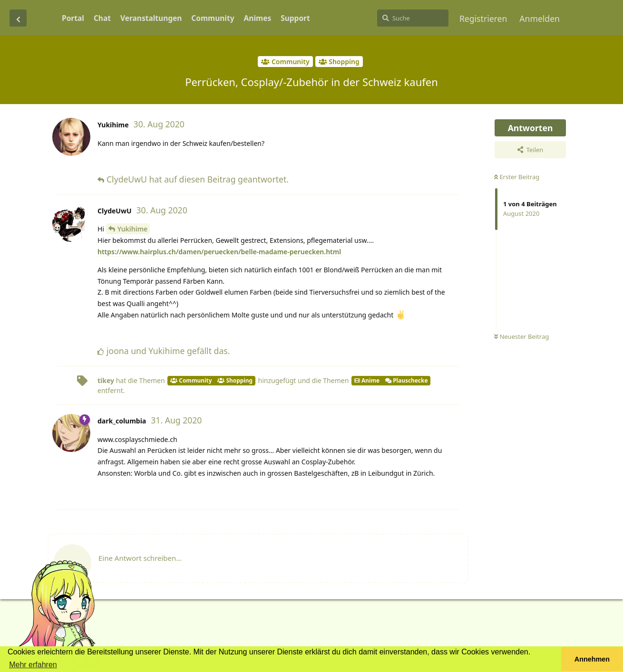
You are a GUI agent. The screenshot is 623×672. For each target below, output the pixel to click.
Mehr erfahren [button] (33, 665)
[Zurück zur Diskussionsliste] (18, 18)
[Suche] (413, 18)
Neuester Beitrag (521, 336)
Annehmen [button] (592, 659)
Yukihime (133, 229)
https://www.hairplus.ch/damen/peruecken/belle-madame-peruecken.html (219, 252)
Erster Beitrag (517, 177)
